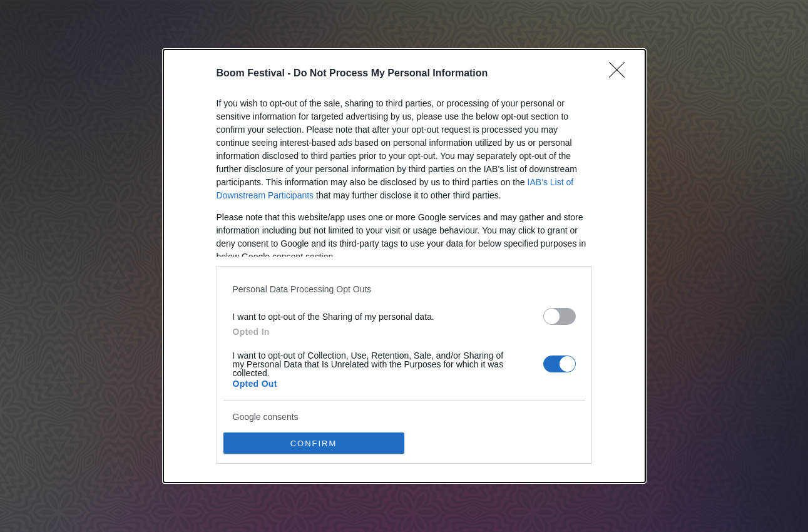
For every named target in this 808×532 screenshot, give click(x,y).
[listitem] (404, 289)
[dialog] (404, 266)
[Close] (621, 74)
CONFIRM (314, 443)
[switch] (560, 316)
